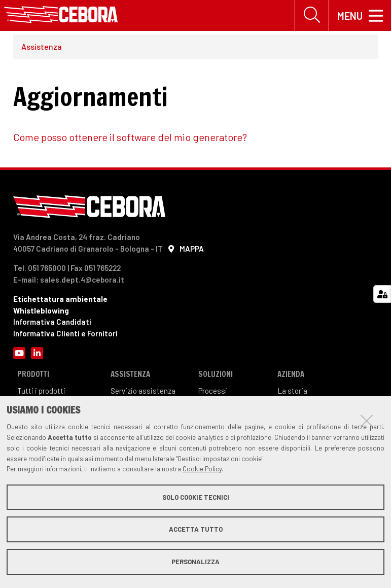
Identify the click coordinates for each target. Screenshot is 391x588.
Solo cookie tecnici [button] (196, 497)
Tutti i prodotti (41, 391)
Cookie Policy (202, 469)
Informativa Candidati (52, 322)
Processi (213, 391)
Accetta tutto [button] (196, 529)
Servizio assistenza (143, 391)
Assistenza (42, 46)
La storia (292, 391)
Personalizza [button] (195, 562)
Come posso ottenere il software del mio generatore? (130, 137)
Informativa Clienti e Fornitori (65, 333)
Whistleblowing (41, 310)
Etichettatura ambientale (60, 299)
